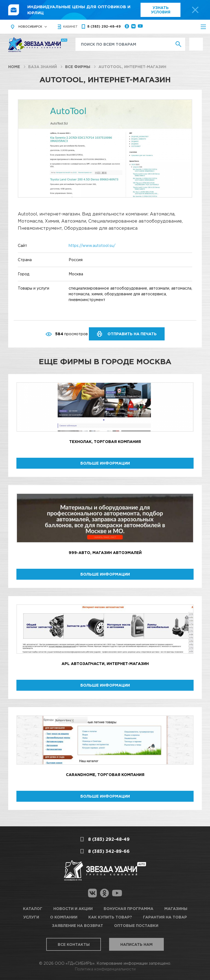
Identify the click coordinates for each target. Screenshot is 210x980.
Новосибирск (30, 27)
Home (14, 67)
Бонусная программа (129, 908)
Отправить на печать (132, 334)
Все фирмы (78, 67)
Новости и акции (73, 908)
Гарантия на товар (165, 917)
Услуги (31, 917)
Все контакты (74, 944)
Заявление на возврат (78, 925)
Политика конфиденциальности (105, 969)
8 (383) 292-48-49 (104, 26)
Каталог (33, 908)
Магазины (176, 908)
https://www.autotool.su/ (92, 245)
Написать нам (136, 944)
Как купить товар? (110, 917)
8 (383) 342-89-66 (109, 851)
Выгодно (196, 41)
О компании (64, 917)
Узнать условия (161, 10)
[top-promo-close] (195, 10)
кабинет (70, 27)
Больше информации (105, 463)
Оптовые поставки (136, 925)
